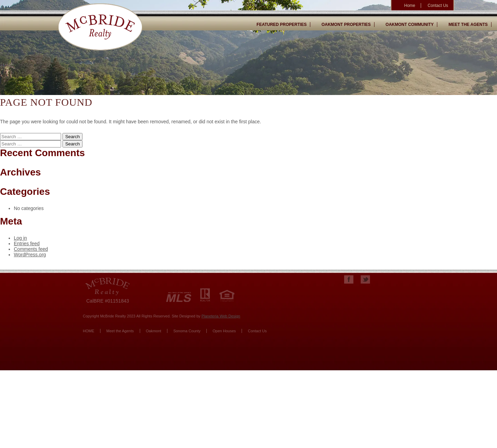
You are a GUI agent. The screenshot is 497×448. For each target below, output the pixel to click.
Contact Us (257, 331)
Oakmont (154, 331)
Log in (20, 238)
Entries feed (27, 244)
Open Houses (224, 331)
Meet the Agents (120, 331)
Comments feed (31, 249)
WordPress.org (30, 255)
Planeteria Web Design (221, 316)
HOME (89, 331)
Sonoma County (187, 331)
